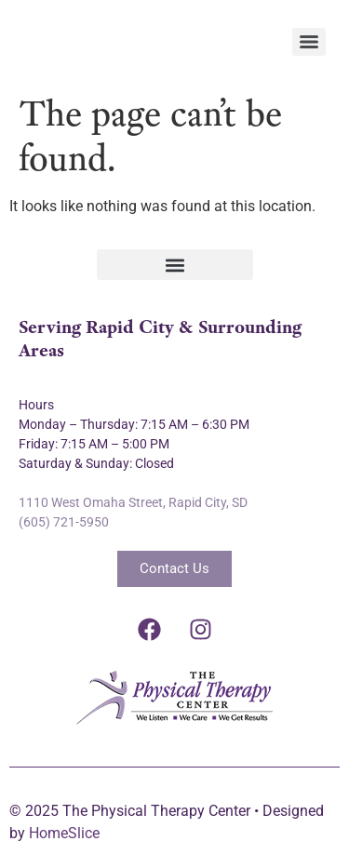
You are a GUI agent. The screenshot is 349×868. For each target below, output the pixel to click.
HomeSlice (64, 833)
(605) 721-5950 (64, 522)
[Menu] (309, 42)
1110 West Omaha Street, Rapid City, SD (133, 502)
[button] (175, 265)
